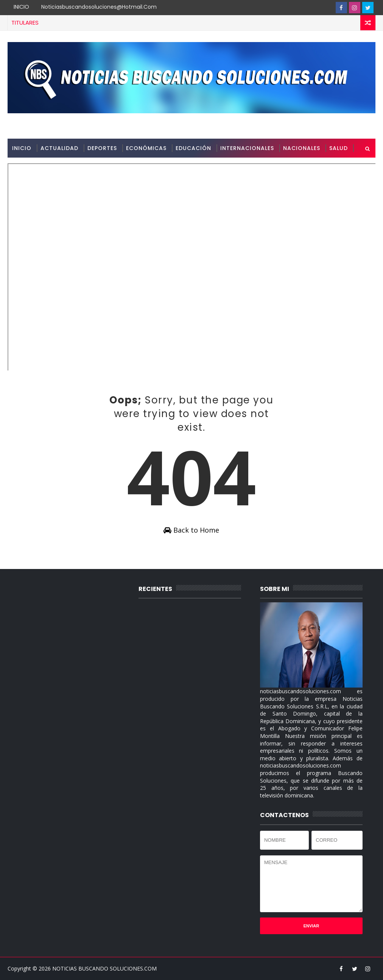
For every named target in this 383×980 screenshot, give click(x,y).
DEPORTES (102, 148)
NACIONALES (302, 148)
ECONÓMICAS (146, 148)
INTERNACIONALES (247, 148)
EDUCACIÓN (193, 148)
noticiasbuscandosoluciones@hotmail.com (99, 7)
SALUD (339, 148)
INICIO (21, 7)
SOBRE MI (26, 167)
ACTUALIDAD (59, 148)
